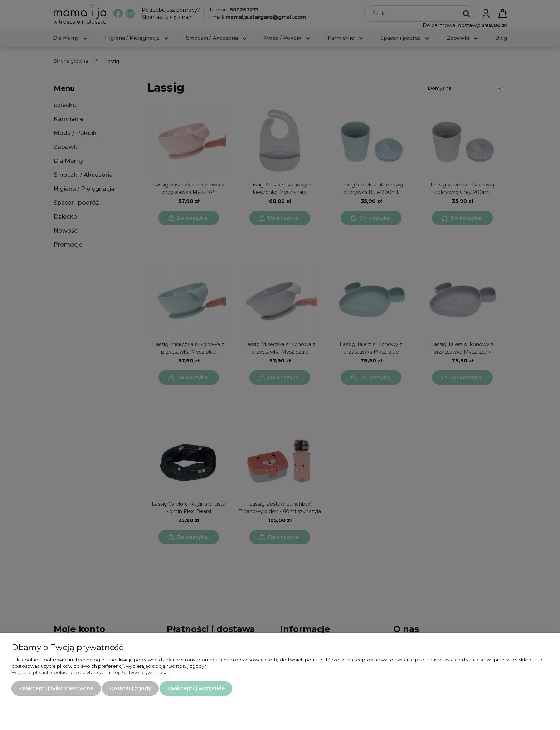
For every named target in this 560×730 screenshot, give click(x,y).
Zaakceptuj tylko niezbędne (56, 688)
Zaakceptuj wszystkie (196, 688)
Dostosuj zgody (130, 688)
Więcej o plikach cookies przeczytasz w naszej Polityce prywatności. (91, 672)
